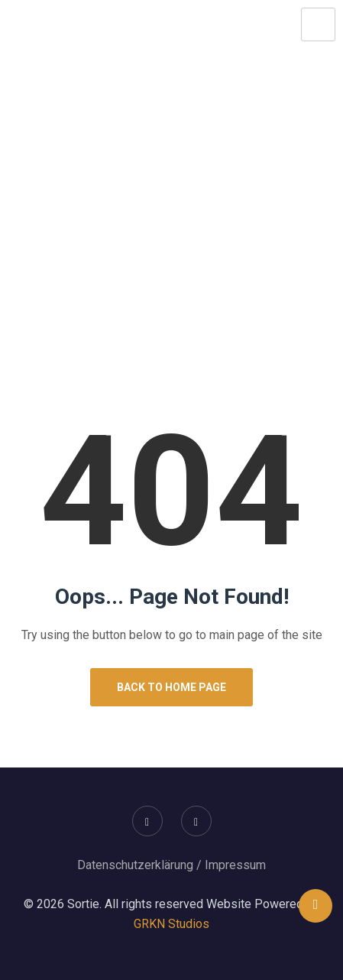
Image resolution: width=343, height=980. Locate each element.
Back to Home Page (171, 687)
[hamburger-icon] (318, 24)
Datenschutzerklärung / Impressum (171, 865)
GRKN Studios (171, 924)
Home (121, 273)
